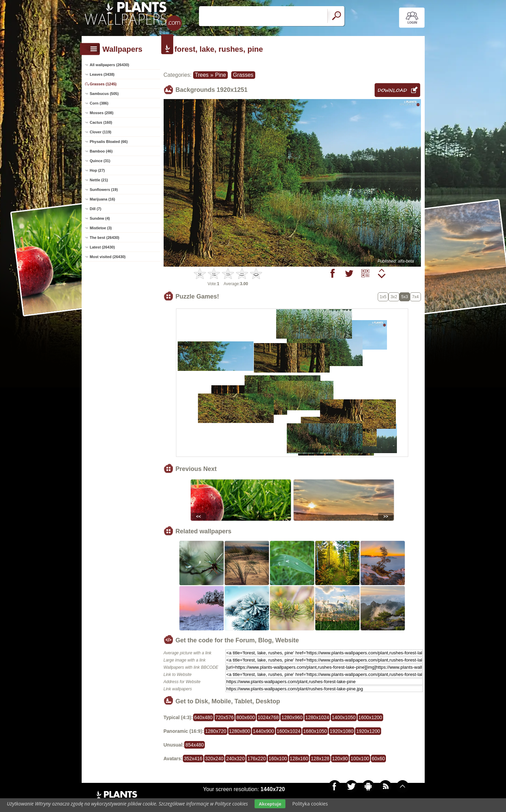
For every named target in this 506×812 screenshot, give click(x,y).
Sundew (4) (100, 218)
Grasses (243, 75)
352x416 (193, 759)
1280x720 (216, 731)
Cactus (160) (101, 122)
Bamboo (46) (101, 151)
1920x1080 (342, 731)
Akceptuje (270, 804)
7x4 (415, 297)
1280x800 (240, 731)
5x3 (405, 297)
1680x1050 (315, 731)
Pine (221, 75)
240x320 (235, 759)
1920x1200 (368, 731)
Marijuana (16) (103, 199)
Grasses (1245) (103, 84)
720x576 (225, 717)
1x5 (383, 297)
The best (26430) (105, 238)
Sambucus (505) (104, 94)
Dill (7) (96, 209)
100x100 (360, 759)
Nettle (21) (99, 180)
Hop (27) (97, 170)
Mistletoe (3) (101, 228)
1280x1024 (317, 717)
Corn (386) (99, 103)
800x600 (246, 717)
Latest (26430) (102, 247)
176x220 (257, 759)
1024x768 (268, 717)
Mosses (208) (102, 113)
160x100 (278, 759)
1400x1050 (344, 717)
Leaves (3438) (102, 74)
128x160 (299, 759)
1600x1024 (289, 731)
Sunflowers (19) (104, 190)
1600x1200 (370, 717)
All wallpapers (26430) (110, 65)
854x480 (195, 745)
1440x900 (263, 731)
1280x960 (292, 717)
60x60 (378, 759)
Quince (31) (100, 161)
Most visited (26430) (108, 257)
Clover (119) (101, 132)
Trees (202, 75)
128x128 (320, 759)
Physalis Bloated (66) (109, 142)
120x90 (340, 759)
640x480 (203, 717)
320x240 (214, 759)
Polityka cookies (310, 804)
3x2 (394, 297)
